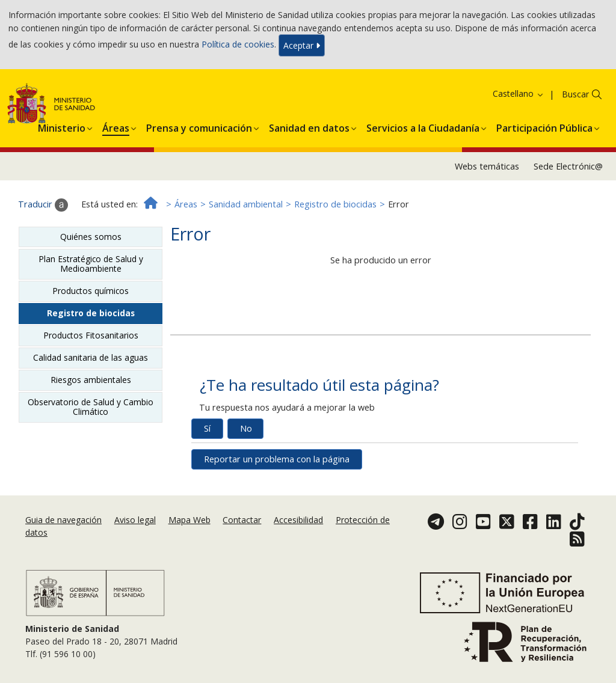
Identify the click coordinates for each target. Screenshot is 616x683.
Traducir (43, 205)
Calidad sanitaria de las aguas (91, 357)
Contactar (242, 520)
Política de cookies (238, 44)
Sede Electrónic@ (568, 166)
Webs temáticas (487, 166)
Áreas (186, 204)
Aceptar (302, 45)
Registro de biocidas (335, 204)
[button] (62, 126)
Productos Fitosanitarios (91, 335)
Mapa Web (189, 520)
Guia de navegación (63, 520)
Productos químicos (91, 291)
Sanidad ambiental (246, 204)
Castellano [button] (519, 93)
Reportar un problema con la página (277, 459)
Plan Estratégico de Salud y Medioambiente (91, 264)
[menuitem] (62, 126)
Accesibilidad (298, 520)
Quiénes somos (91, 237)
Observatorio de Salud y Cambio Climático (91, 407)
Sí (207, 428)
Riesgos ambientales (91, 380)
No (246, 428)
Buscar (575, 94)
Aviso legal (135, 520)
